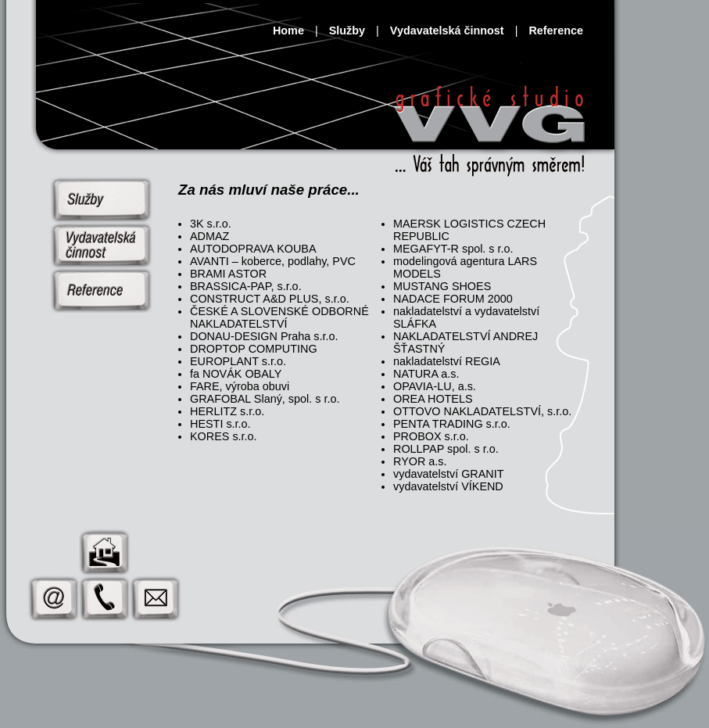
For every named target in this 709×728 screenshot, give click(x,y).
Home (288, 30)
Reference (556, 30)
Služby (347, 30)
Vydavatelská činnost (447, 30)
